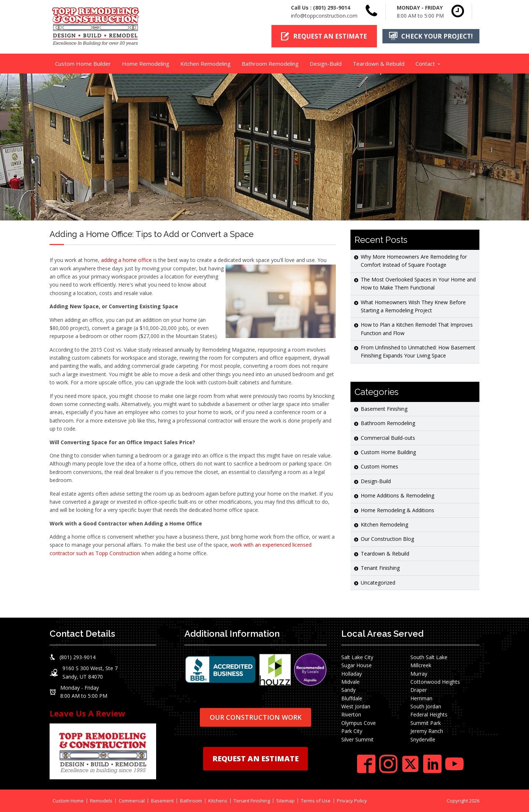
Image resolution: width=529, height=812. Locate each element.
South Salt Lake (429, 657)
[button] (324, 36)
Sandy (348, 690)
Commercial (132, 801)
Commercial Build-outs (388, 438)
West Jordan (356, 706)
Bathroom (191, 801)
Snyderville (423, 739)
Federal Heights (429, 714)
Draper (419, 690)
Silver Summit (357, 739)
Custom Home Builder (83, 64)
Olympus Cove (359, 723)
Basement (162, 801)
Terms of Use (316, 801)
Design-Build (326, 64)
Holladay (352, 674)
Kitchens (218, 801)
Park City (352, 731)
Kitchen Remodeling (206, 64)
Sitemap (285, 801)
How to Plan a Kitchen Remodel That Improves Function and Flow (417, 329)
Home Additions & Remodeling (397, 495)
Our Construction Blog (387, 539)
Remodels (101, 801)
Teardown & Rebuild (379, 64)
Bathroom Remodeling (270, 64)
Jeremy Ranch (427, 731)
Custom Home (68, 801)
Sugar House (357, 665)
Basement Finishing (384, 409)
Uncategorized (378, 583)
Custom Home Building (388, 452)
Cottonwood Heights (435, 682)
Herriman (421, 698)
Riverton (351, 714)
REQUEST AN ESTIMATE (255, 759)
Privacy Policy (352, 801)
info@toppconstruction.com (324, 16)
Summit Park (426, 723)
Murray (419, 674)
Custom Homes (379, 466)
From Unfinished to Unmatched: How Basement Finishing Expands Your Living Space (418, 351)
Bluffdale (352, 698)
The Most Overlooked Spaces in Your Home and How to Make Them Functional (418, 283)
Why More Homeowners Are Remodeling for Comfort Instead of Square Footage (414, 261)
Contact (425, 64)
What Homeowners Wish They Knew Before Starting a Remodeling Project (413, 306)
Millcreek (421, 665)
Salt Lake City (357, 657)
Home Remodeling (146, 64)
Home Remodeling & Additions (397, 510)
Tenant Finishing (380, 568)
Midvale (350, 682)
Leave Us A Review (87, 713)
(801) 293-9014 (332, 8)
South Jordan (426, 706)
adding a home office (126, 260)
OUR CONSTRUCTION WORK (256, 717)
